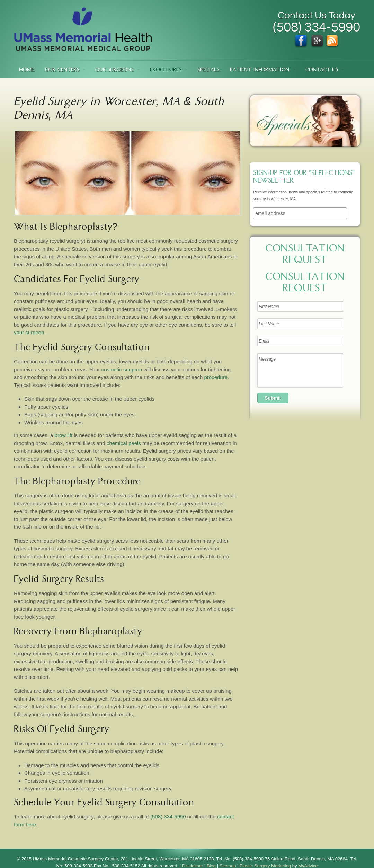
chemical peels (124, 443)
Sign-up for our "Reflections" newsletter (304, 177)
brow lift (64, 435)
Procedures (166, 70)
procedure (216, 377)
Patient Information (260, 70)
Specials (208, 70)
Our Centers (62, 70)
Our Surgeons (114, 70)
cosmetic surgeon (122, 369)
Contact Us (322, 70)
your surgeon (29, 332)
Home (27, 70)
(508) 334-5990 (168, 817)
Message (300, 370)
